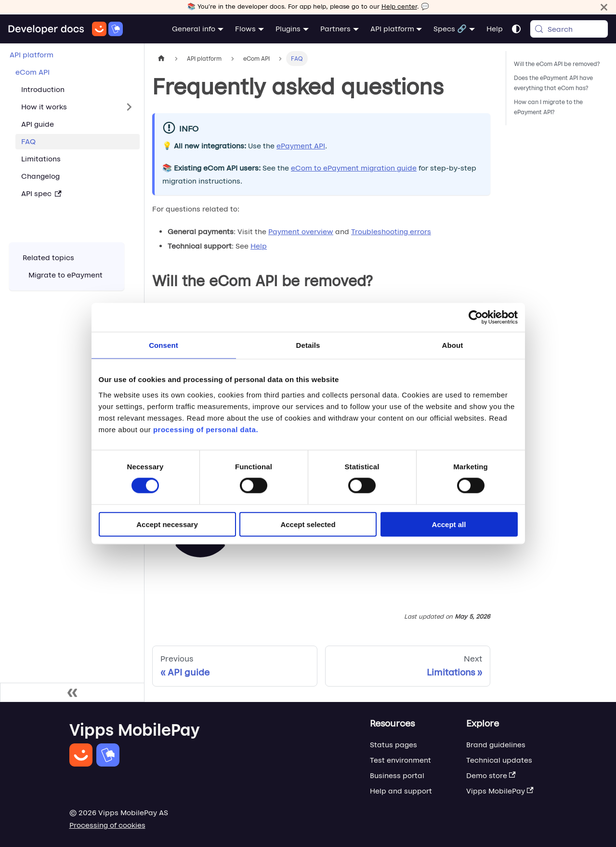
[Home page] (161, 59)
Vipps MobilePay (500, 791)
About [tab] (453, 345)
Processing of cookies (107, 825)
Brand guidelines (496, 745)
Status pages (393, 745)
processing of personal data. (206, 429)
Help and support (401, 791)
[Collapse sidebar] (72, 692)
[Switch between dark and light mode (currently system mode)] (516, 29)
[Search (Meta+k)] (569, 29)
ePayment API (301, 146)
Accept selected (308, 524)
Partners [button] (335, 29)
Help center (399, 7)
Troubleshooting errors (391, 232)
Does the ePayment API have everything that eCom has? (553, 83)
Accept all (449, 524)
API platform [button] (392, 29)
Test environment (400, 760)
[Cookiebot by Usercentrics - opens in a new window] (476, 318)
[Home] (65, 29)
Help (495, 29)
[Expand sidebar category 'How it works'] (129, 107)
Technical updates (499, 760)
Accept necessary (167, 524)
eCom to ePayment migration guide (354, 168)
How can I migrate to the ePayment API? (548, 107)
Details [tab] (308, 345)
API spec (41, 193)
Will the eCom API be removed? (557, 64)
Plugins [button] (288, 29)
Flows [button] (245, 29)
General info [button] (194, 29)
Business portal (397, 775)
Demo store (491, 775)
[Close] (604, 7)
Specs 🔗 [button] (450, 29)
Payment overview (301, 232)
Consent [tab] (164, 345)
